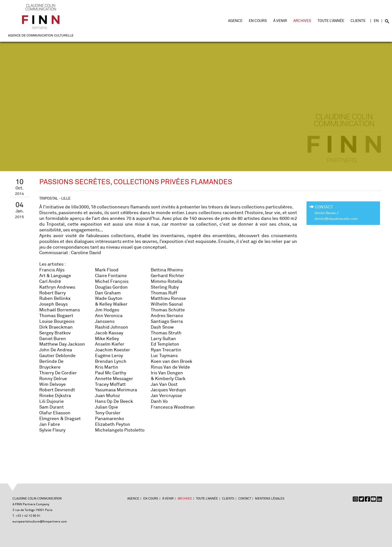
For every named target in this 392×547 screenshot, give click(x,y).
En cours (258, 21)
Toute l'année (331, 21)
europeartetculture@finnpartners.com (40, 522)
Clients (358, 21)
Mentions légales (270, 499)
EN (376, 21)
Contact (245, 499)
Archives (302, 21)
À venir (280, 21)
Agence (235, 21)
